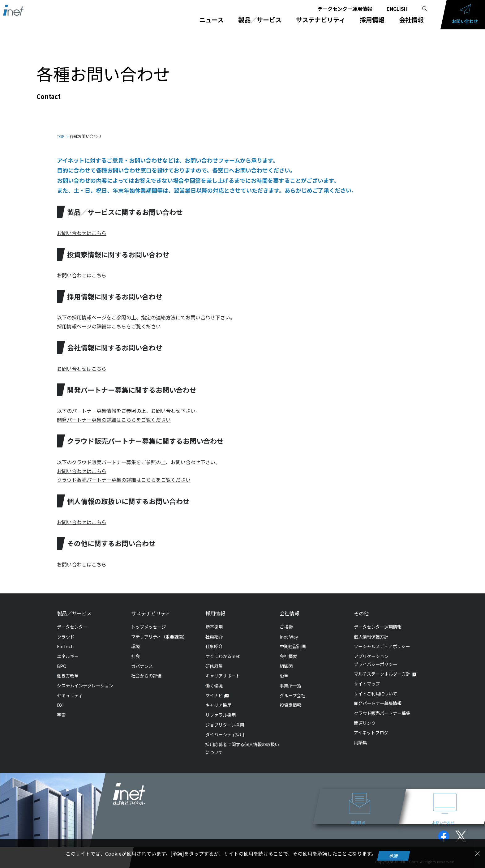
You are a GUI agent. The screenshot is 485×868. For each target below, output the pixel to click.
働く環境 (214, 685)
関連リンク (365, 723)
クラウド (66, 637)
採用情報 (372, 20)
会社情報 (411, 20)
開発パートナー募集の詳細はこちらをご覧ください (114, 420)
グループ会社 (292, 695)
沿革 (284, 676)
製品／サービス (260, 20)
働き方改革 (68, 676)
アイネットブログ (371, 732)
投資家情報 (290, 705)
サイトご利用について (376, 693)
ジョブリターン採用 (225, 725)
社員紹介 (214, 637)
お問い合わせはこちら (82, 233)
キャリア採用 (218, 705)
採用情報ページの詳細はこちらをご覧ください (109, 326)
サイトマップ (367, 684)
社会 (135, 656)
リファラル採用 (221, 715)
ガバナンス (142, 666)
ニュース (211, 20)
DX (60, 705)
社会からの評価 (146, 676)
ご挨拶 (286, 627)
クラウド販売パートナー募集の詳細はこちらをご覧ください (124, 480)
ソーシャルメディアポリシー (382, 646)
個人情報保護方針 (371, 637)
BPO (62, 666)
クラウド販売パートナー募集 (382, 713)
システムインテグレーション (85, 685)
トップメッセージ (148, 627)
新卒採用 (214, 627)
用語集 (360, 742)
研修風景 (214, 666)
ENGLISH (397, 9)
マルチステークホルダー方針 (382, 674)
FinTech (65, 646)
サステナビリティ (321, 20)
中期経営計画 (293, 646)
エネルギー (68, 656)
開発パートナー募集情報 (378, 703)
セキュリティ (70, 695)
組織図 (286, 666)
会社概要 (288, 656)
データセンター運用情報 (345, 9)
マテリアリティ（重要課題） (159, 637)
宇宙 (61, 715)
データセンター (72, 627)
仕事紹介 (214, 646)
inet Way (289, 637)
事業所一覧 (290, 685)
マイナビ (214, 695)
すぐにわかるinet (223, 656)
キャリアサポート (223, 676)
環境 (135, 646)
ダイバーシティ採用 (225, 734)
